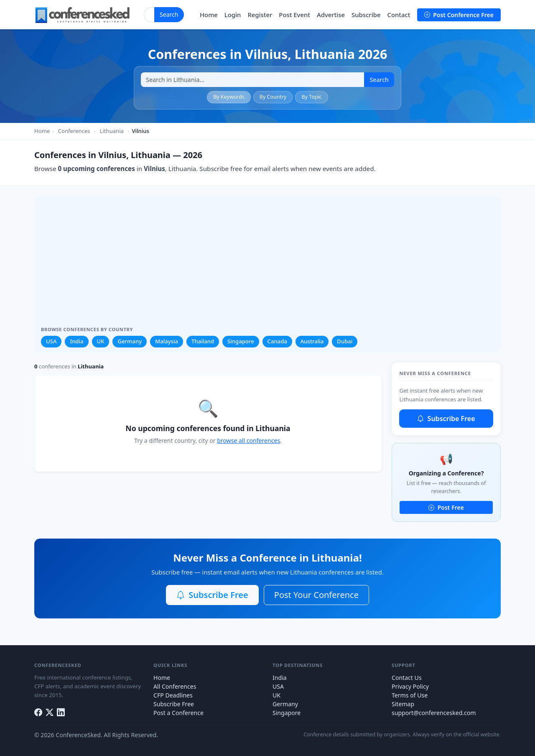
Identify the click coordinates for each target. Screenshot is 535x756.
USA (51, 341)
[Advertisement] (267, 264)
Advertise (331, 15)
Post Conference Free (459, 15)
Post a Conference (178, 713)
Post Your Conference (316, 595)
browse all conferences (248, 441)
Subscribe (366, 15)
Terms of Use (410, 695)
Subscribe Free (446, 419)
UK (101, 341)
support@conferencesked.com (434, 713)
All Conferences (175, 686)
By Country (273, 97)
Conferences (74, 131)
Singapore (241, 341)
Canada (277, 341)
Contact (399, 15)
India (76, 341)
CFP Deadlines (173, 695)
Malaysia (167, 341)
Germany (130, 341)
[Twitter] (50, 712)
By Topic (311, 97)
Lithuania (112, 131)
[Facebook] (38, 712)
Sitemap (403, 704)
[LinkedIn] (61, 712)
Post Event (294, 15)
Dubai (345, 341)
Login (233, 15)
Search (169, 14)
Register (260, 15)
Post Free (446, 507)
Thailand (203, 341)
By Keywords (229, 97)
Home (209, 15)
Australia (312, 341)
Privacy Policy (410, 686)
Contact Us (407, 678)
